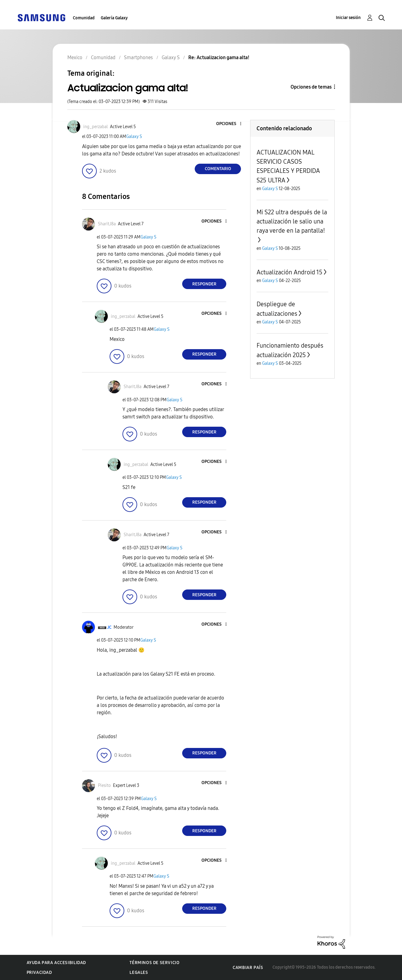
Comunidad (84, 18)
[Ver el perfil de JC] (109, 627)
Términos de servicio (154, 963)
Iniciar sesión (348, 18)
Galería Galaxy (114, 18)
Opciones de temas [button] (311, 87)
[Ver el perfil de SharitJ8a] (107, 224)
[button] (231, 124)
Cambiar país (248, 968)
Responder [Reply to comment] (204, 284)
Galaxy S (134, 137)
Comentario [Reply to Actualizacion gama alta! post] (218, 169)
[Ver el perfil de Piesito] (104, 786)
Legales (139, 972)
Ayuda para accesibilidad (56, 963)
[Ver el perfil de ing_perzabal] (96, 127)
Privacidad (39, 972)
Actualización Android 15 (289, 272)
